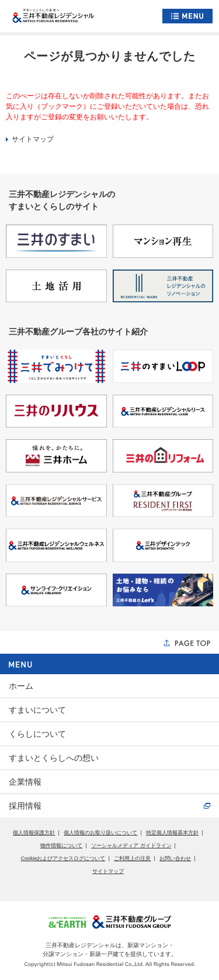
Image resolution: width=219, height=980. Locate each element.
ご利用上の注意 (132, 858)
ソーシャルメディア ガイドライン (131, 846)
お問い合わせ (175, 858)
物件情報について (61, 846)
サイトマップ (30, 139)
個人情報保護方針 (34, 833)
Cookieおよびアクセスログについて (63, 858)
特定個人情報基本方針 (172, 833)
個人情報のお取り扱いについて (100, 833)
